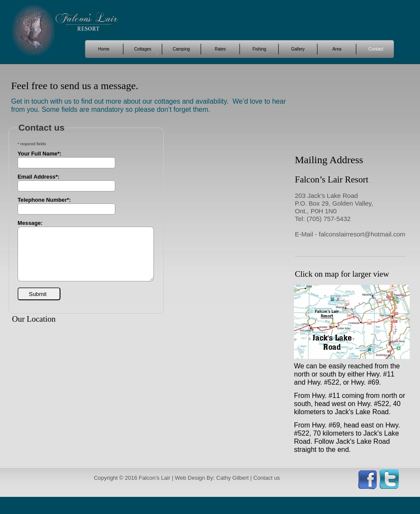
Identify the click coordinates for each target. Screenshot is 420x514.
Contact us (267, 478)
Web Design (190, 478)
